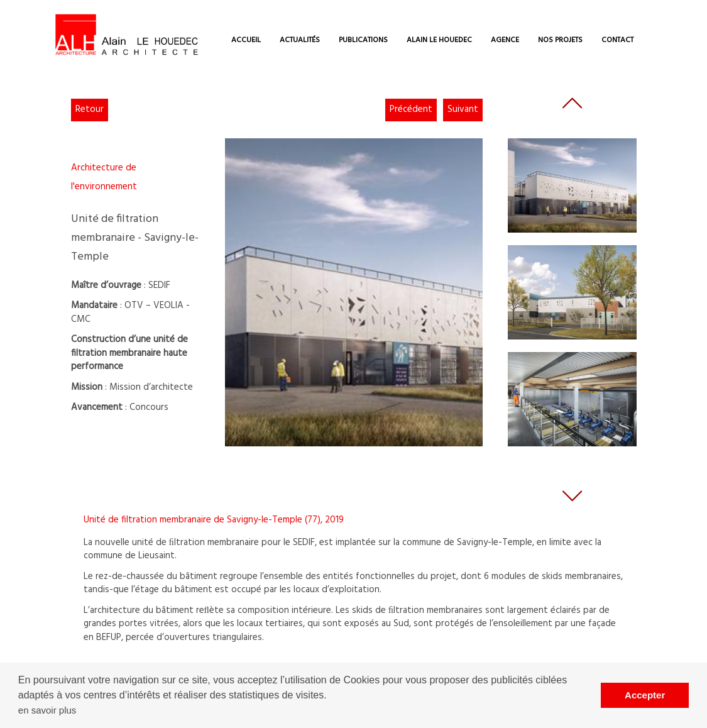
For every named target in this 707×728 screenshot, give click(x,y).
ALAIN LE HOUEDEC (439, 40)
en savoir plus (47, 710)
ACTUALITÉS (300, 40)
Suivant (463, 109)
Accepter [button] (645, 695)
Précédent (411, 109)
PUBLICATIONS (363, 40)
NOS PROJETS (560, 40)
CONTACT (617, 40)
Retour (90, 109)
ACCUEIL (246, 40)
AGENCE (505, 40)
